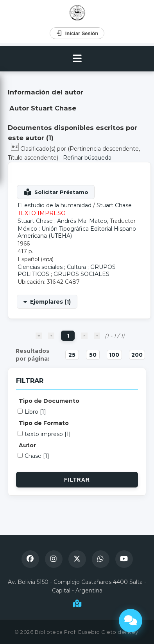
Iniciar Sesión (77, 33)
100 (114, 355)
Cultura (76, 267)
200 (137, 355)
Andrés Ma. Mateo (82, 221)
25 (72, 355)
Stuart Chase (114, 205)
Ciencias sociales (40, 267)
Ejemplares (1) (50, 302)
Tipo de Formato (44, 423)
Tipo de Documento (49, 401)
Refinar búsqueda (87, 158)
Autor (27, 445)
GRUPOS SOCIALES (81, 274)
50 (93, 355)
